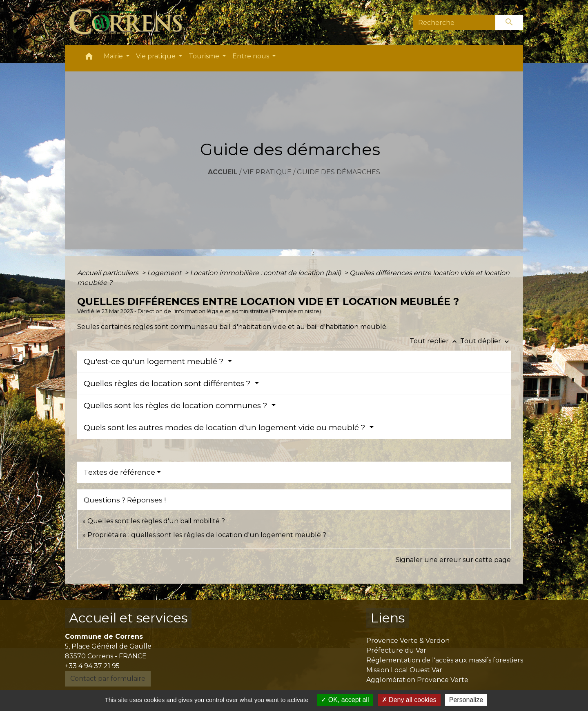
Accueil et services (128, 618)
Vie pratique (267, 172)
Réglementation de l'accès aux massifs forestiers (445, 660)
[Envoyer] (510, 22)
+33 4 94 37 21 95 (92, 666)
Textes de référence (119, 472)
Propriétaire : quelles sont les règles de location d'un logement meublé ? (207, 535)
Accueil (223, 172)
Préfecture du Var (396, 650)
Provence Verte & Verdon (408, 641)
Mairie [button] (114, 56)
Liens (388, 618)
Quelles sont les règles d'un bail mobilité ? (156, 521)
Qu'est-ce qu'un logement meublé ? (155, 361)
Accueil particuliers (109, 273)
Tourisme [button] (205, 56)
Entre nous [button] (252, 56)
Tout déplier (486, 341)
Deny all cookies (409, 700)
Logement (165, 273)
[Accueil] (130, 22)
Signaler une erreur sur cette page (453, 560)
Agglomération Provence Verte (417, 680)
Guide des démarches (339, 172)
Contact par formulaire (108, 679)
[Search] (454, 22)
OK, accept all (345, 700)
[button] (89, 58)
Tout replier (435, 341)
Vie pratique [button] (157, 56)
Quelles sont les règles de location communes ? (177, 405)
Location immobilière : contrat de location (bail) (266, 273)
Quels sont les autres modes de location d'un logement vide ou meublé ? (226, 428)
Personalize (466, 700)
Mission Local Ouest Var (404, 670)
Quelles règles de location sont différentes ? (168, 383)
